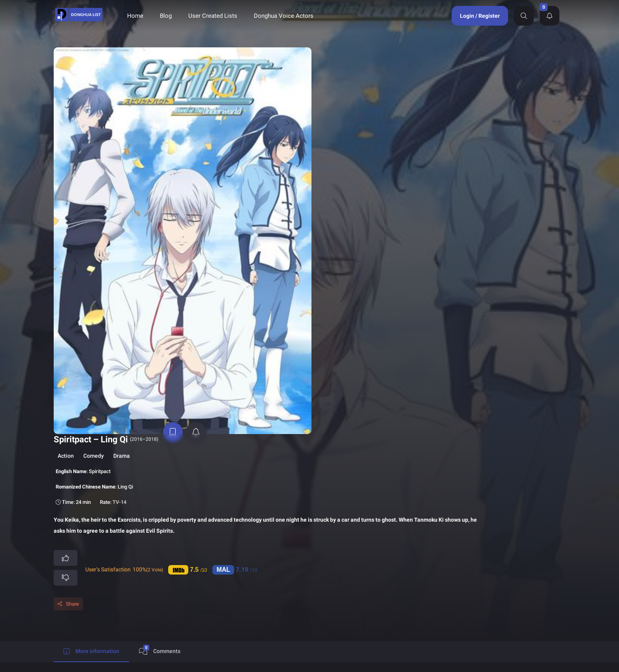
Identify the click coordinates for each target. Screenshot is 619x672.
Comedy (221, 69)
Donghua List (334, 579)
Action (194, 69)
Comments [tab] (160, 247)
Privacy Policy (335, 592)
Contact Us (392, 605)
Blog (166, 16)
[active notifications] (121, 208)
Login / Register (480, 16)
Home (135, 16)
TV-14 (247, 116)
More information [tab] (91, 248)
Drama (249, 69)
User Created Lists (213, 16)
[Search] (524, 16)
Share (200, 201)
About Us (329, 605)
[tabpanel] (309, 308)
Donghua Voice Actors (284, 16)
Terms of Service (399, 592)
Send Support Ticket (472, 595)
